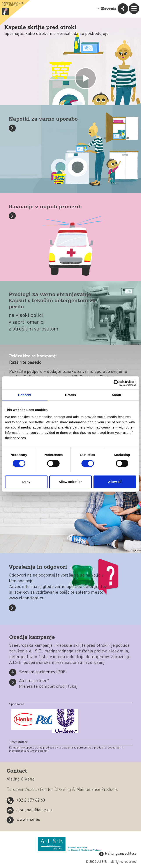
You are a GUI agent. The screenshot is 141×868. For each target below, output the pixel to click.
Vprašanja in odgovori (38, 567)
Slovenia (109, 9)
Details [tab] (70, 395)
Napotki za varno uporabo (43, 119)
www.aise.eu (28, 820)
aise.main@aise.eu (34, 810)
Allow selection (70, 482)
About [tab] (116, 395)
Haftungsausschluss (121, 854)
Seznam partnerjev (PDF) (43, 672)
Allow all (115, 482)
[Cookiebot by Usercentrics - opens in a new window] (117, 383)
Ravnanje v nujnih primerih (45, 207)
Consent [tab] (25, 395)
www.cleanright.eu (27, 598)
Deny (26, 482)
